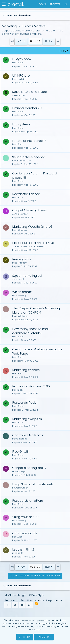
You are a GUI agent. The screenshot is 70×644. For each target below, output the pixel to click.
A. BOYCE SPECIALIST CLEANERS (28, 247)
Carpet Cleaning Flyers (29, 210)
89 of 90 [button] (35, 41)
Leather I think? (23, 549)
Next (49, 41)
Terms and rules (15, 600)
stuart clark (18, 279)
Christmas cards (25, 533)
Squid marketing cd (27, 276)
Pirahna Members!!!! (27, 108)
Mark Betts (18, 63)
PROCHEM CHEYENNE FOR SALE (34, 243)
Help (49, 600)
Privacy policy (36, 600)
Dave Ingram (19, 439)
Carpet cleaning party (29, 468)
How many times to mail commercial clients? (30, 331)
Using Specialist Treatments (33, 484)
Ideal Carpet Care (22, 161)
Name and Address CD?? (31, 386)
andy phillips (19, 472)
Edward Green (20, 316)
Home (58, 600)
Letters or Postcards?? (29, 141)
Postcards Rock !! (25, 403)
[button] (4, 4)
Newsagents (22, 259)
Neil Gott (17, 373)
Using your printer (25, 517)
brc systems (21, 124)
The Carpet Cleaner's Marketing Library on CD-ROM (36, 310)
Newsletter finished (26, 194)
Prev (21, 41)
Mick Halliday (19, 295)
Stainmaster (19, 95)
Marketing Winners (26, 370)
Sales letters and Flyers (29, 92)
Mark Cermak (20, 230)
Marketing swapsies (27, 419)
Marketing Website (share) (32, 227)
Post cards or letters (28, 501)
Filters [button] (63, 51)
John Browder (20, 214)
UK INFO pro (21, 75)
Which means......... (25, 292)
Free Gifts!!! (20, 452)
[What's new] (66, 4)
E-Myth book (22, 59)
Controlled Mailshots (28, 435)
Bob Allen (17, 537)
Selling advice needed (29, 157)
